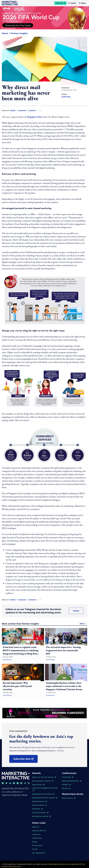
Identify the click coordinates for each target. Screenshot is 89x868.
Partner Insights (19, 33)
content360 (68, 777)
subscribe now (25, 760)
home (5, 33)
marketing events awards (43, 794)
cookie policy (37, 838)
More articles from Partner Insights (44, 624)
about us (36, 827)
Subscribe (61, 3)
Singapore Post (34, 117)
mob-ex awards (39, 805)
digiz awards (38, 785)
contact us (36, 834)
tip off (35, 849)
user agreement (38, 853)
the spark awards (40, 813)
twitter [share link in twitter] (13, 111)
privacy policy (37, 845)
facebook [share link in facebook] (22, 111)
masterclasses (69, 798)
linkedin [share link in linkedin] (32, 111)
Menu (82, 3)
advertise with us (39, 831)
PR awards (37, 809)
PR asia (66, 788)
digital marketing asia (72, 781)
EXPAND (66, 785)
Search (72, 3)
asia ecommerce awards (43, 781)
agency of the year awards (44, 777)
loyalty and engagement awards (45, 789)
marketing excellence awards (45, 798)
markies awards (39, 801)
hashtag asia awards (41, 816)
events (35, 842)
